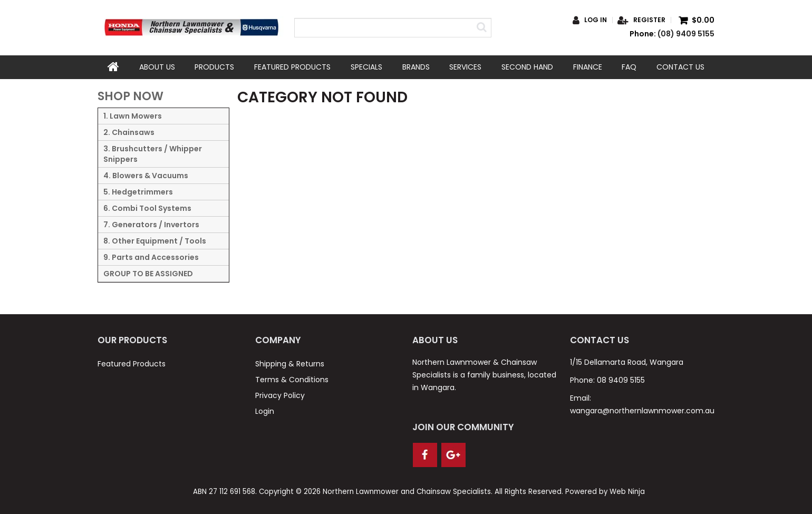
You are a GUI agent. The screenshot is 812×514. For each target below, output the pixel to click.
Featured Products (292, 67)
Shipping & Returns (290, 363)
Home (113, 67)
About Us (157, 67)
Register (649, 20)
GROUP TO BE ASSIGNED (148, 274)
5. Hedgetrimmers (138, 192)
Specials (366, 67)
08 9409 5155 (621, 380)
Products (214, 67)
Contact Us (680, 67)
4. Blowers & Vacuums (146, 176)
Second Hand (527, 67)
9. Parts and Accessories (151, 257)
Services (465, 67)
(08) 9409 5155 (686, 34)
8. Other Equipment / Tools (155, 241)
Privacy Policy (280, 395)
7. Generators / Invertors (151, 225)
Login (265, 411)
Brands (416, 67)
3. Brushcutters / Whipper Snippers (153, 154)
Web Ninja (627, 492)
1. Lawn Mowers (133, 116)
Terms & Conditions (292, 379)
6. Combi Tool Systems (147, 208)
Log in (596, 20)
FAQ (629, 67)
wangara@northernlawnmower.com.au (642, 410)
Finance (588, 67)
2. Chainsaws (129, 132)
